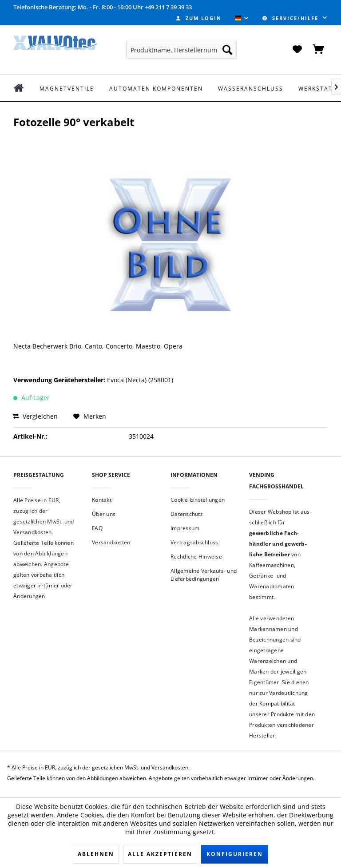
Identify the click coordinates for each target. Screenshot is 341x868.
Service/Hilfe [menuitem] (291, 18)
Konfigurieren (235, 854)
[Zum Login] (199, 18)
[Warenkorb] (319, 50)
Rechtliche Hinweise (196, 557)
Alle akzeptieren (160, 854)
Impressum (185, 528)
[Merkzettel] (297, 50)
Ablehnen (96, 854)
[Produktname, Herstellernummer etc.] (182, 50)
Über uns (104, 514)
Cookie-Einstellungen (198, 500)
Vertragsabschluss (194, 542)
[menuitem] (199, 18)
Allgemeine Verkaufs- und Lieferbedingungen (204, 575)
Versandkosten (111, 542)
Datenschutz (187, 514)
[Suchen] (227, 50)
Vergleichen (36, 416)
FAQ (97, 528)
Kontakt (102, 500)
